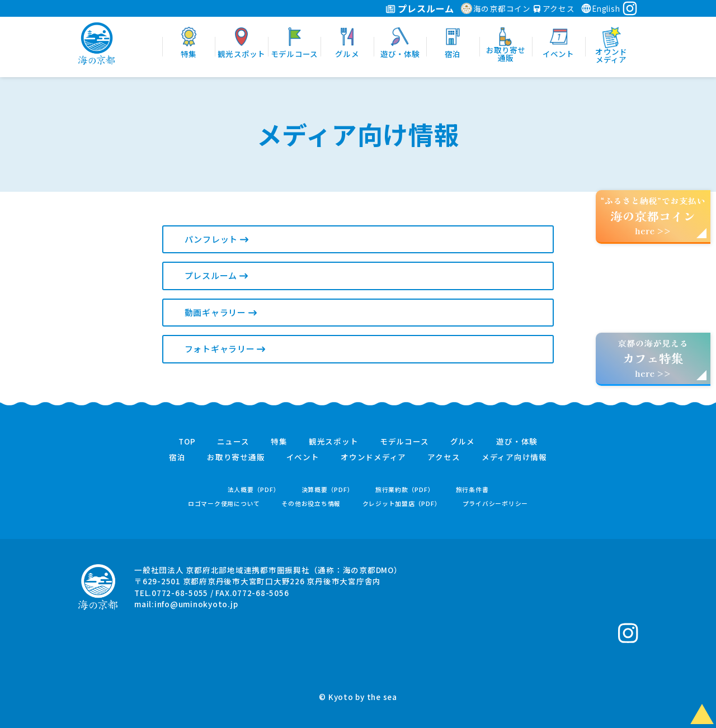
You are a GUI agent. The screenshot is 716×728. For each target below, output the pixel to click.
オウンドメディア (373, 457)
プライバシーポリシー (496, 504)
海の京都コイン (496, 8)
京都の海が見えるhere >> (653, 358)
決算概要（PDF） (328, 490)
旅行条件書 (472, 490)
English (600, 8)
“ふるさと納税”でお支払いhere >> (653, 216)
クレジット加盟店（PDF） (402, 504)
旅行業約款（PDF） (405, 490)
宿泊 (177, 457)
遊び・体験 (517, 442)
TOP (187, 442)
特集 (279, 442)
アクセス (554, 8)
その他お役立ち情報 (311, 504)
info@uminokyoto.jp (196, 604)
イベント (303, 457)
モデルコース (404, 442)
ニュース (233, 442)
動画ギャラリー (221, 312)
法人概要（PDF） (254, 490)
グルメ (463, 442)
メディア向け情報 (514, 457)
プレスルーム (420, 8)
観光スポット (334, 442)
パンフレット (216, 239)
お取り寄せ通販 (236, 457)
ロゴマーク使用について (224, 504)
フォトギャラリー (225, 349)
